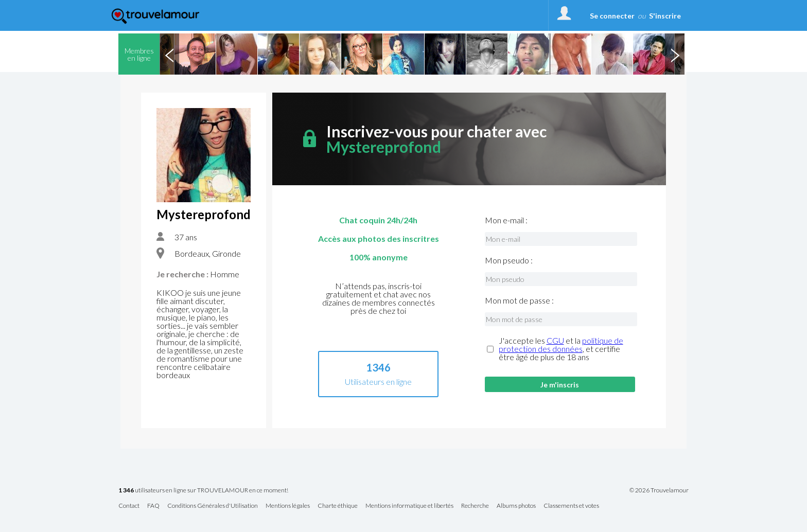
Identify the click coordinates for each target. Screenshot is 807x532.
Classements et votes (571, 506)
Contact (129, 506)
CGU (555, 340)
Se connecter (612, 16)
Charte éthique (338, 506)
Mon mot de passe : (519, 300)
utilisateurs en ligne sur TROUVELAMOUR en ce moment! (203, 491)
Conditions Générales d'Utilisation (213, 506)
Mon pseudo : (509, 260)
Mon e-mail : (506, 220)
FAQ (153, 506)
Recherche (475, 506)
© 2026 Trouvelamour (659, 490)
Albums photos (516, 506)
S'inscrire (665, 16)
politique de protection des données (561, 344)
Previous (169, 54)
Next (675, 54)
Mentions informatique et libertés (409, 506)
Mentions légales (288, 506)
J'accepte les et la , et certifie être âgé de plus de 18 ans (561, 349)
